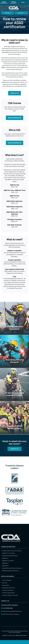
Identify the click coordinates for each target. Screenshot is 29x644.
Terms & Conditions (16, 632)
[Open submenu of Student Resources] (19, 2)
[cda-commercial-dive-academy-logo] (15, 6)
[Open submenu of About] (28, 2)
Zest (14, 635)
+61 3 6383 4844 (7, 608)
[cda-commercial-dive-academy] (12, 534)
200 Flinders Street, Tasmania (10, 614)
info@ (12, 611)
